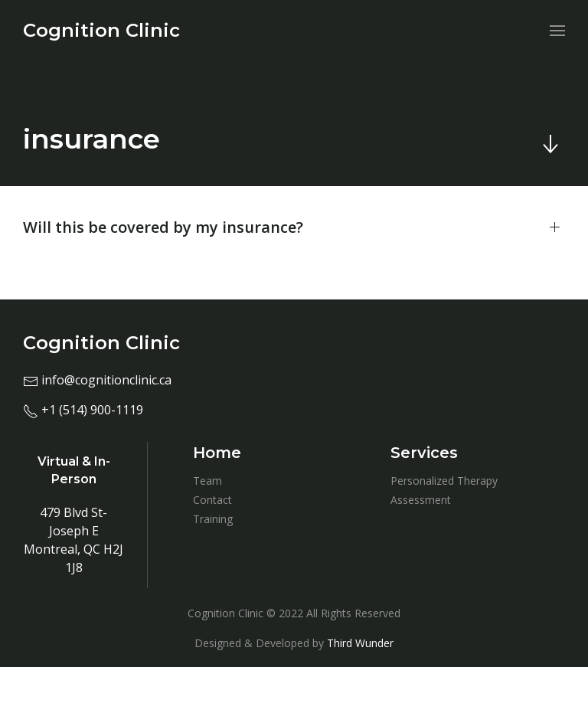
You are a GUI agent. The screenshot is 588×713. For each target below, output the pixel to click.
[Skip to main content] (550, 144)
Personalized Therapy (444, 481)
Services (424, 453)
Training (213, 519)
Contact (212, 500)
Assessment (421, 500)
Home (217, 453)
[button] (294, 227)
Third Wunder (360, 643)
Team (207, 481)
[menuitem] (101, 31)
